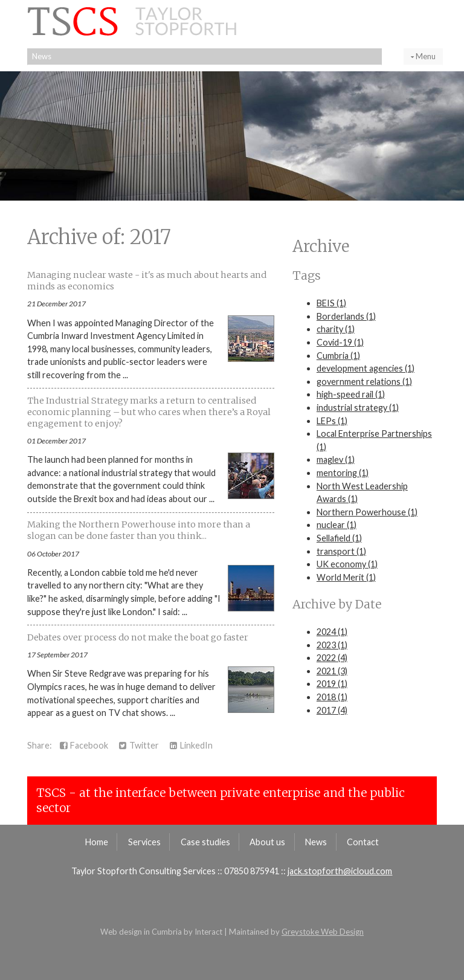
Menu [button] (423, 56)
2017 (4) (332, 710)
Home (97, 842)
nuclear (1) (337, 525)
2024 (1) (332, 632)
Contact (363, 842)
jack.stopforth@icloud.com (340, 871)
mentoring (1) (343, 473)
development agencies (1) (366, 368)
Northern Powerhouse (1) (367, 512)
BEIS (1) (331, 303)
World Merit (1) (346, 577)
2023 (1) (332, 645)
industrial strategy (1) (358, 408)
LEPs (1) (332, 421)
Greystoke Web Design (323, 932)
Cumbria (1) (338, 356)
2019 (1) (332, 684)
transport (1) (341, 551)
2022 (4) (332, 658)
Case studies (205, 842)
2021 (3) (332, 671)
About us (267, 842)
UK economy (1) (347, 564)
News (42, 56)
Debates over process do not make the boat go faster (138, 637)
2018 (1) (332, 697)
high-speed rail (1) (351, 394)
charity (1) (336, 329)
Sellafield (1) (339, 538)
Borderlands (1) (346, 316)
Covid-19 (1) (340, 342)
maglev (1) (336, 459)
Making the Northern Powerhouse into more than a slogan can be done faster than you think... (139, 530)
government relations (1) (364, 382)
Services (144, 842)
